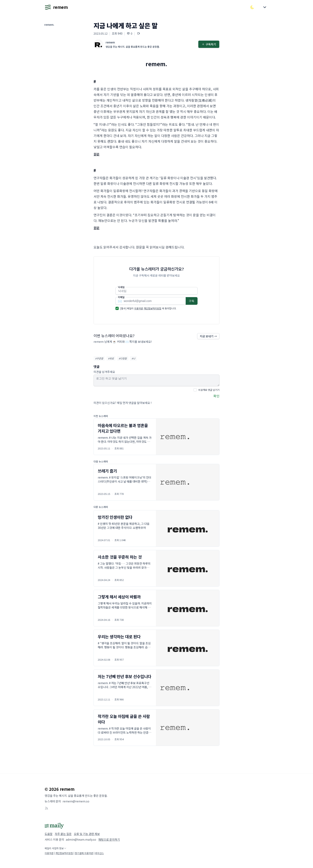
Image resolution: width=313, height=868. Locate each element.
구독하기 (209, 44)
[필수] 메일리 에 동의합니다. (148, 308)
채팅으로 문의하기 (109, 839)
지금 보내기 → (208, 336)
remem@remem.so (76, 801)
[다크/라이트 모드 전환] (252, 7)
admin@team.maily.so (81, 839)
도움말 (49, 834)
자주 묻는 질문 (63, 834)
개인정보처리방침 (152, 308)
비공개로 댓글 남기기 (209, 390)
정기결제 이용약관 (84, 853)
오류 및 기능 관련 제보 (87, 834)
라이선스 (99, 853)
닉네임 (121, 287)
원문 (97, 154)
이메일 (121, 297)
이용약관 (139, 308)
